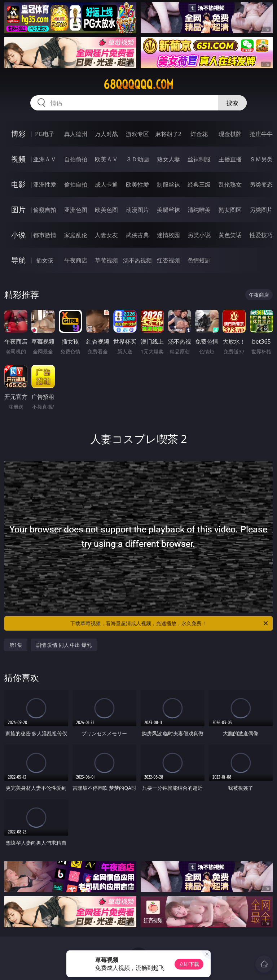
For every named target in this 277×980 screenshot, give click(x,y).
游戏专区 (137, 134)
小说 (18, 235)
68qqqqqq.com (138, 84)
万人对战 (106, 134)
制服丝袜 (168, 184)
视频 (18, 159)
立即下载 (189, 964)
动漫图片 (137, 210)
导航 (18, 260)
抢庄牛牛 (261, 134)
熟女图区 (230, 210)
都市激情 (45, 235)
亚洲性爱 (45, 184)
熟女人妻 (168, 159)
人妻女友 (106, 235)
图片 (18, 210)
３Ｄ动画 (137, 159)
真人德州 (76, 134)
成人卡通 (106, 184)
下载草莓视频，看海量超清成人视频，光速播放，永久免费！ (170, 623)
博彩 (18, 134)
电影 (18, 184)
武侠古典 (137, 235)
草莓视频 (106, 260)
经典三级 (199, 184)
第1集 (16, 645)
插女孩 (45, 260)
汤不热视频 (137, 260)
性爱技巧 (261, 235)
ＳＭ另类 (261, 159)
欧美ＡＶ (106, 159)
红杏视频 (168, 260)
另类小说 (199, 235)
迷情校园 (168, 235)
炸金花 (199, 134)
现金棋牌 (230, 134)
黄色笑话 (230, 235)
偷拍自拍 (76, 184)
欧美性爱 (137, 184)
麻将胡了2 (168, 134)
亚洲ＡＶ (45, 159)
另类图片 (261, 210)
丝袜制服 (199, 159)
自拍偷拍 (76, 159)
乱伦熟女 (230, 184)
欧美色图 (106, 210)
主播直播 (230, 159)
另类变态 (261, 184)
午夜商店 (76, 260)
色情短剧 (199, 260)
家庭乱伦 (76, 235)
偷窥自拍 (45, 210)
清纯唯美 (199, 210)
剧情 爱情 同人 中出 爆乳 (64, 645)
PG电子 (45, 134)
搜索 (232, 103)
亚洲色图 (76, 210)
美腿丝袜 (168, 210)
